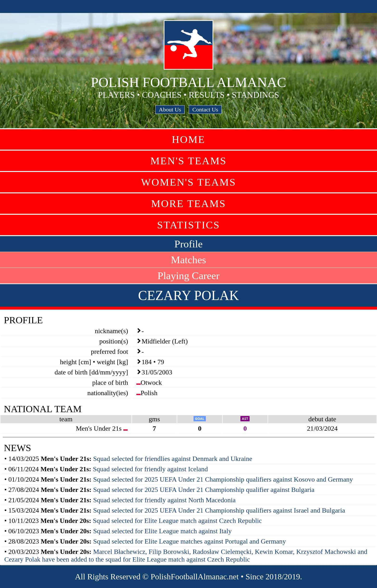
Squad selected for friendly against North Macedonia (164, 500)
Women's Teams (188, 182)
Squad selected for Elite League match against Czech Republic (177, 521)
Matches (188, 260)
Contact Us (205, 110)
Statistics (188, 225)
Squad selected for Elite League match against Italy (162, 531)
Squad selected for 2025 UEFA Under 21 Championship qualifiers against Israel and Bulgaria (219, 510)
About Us (170, 110)
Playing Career (188, 276)
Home (188, 139)
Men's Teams (188, 161)
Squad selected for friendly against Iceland (150, 469)
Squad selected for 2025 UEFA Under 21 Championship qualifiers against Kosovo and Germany (223, 479)
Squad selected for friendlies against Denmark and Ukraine (173, 459)
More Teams (188, 204)
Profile (188, 244)
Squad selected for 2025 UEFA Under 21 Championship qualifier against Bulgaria (204, 490)
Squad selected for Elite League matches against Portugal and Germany (189, 541)
